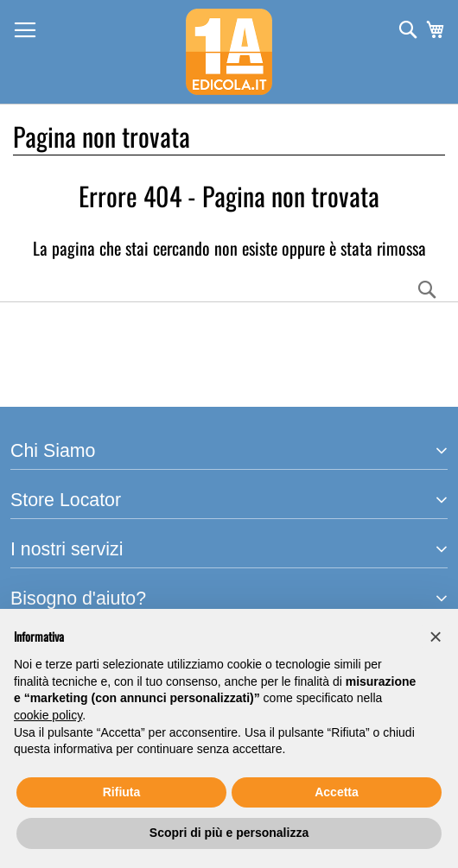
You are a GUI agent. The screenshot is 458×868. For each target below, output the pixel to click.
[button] (436, 637)
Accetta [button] (337, 792)
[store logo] (229, 52)
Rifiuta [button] (122, 792)
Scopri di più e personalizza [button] (229, 833)
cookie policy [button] (48, 715)
